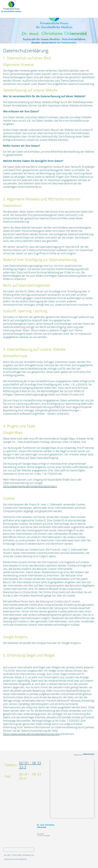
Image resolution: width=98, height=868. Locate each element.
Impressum (78, 755)
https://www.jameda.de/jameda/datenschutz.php (31, 734)
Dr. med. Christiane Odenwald (46, 826)
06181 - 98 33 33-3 (30, 765)
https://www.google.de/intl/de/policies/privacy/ (30, 486)
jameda (48, 836)
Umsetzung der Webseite (15, 859)
